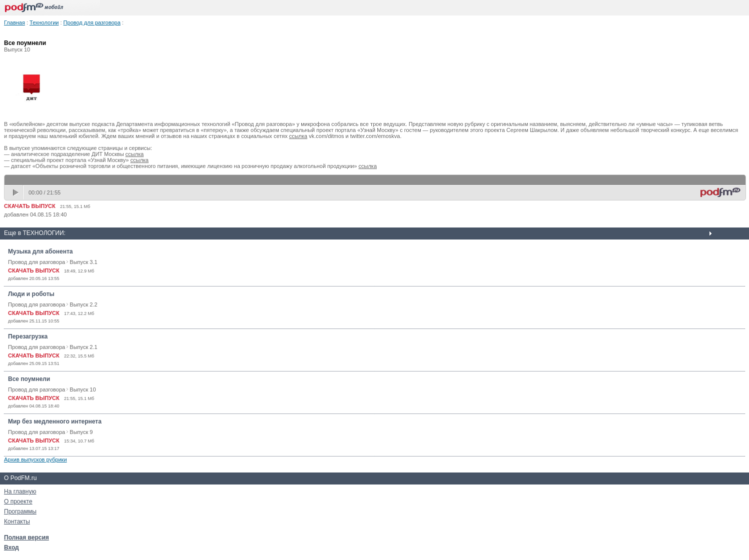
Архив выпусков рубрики (36, 459)
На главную (20, 491)
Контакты (17, 521)
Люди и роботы (31, 294)
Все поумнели (29, 379)
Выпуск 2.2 (83, 304)
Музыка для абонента (40, 251)
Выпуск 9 (81, 432)
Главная (15, 22)
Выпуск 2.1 (83, 347)
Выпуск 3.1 (83, 262)
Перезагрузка (28, 336)
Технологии (44, 22)
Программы (20, 511)
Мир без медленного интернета (55, 421)
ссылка (298, 136)
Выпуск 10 (83, 389)
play (17, 192)
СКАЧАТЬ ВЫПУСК (30, 206)
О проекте (18, 501)
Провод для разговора (92, 22)
